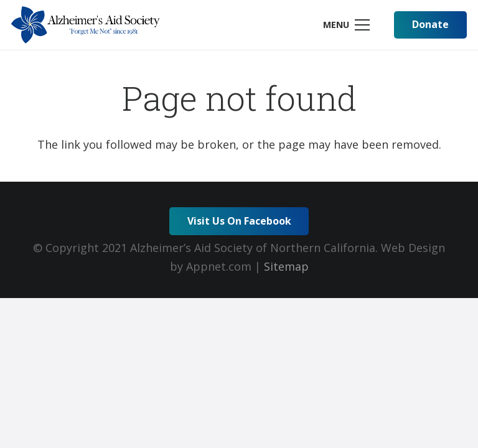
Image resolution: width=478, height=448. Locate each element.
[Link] (86, 25)
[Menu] (346, 25)
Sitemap (286, 266)
